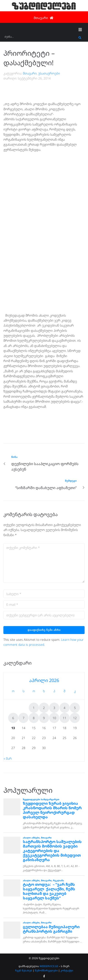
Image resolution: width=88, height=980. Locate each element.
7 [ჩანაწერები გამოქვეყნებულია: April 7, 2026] (24, 718)
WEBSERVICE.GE (49, 966)
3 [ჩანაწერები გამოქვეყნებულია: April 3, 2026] (54, 708)
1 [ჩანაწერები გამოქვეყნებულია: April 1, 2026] (34, 708)
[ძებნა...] (40, 38)
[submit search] (80, 38)
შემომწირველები (46, 970)
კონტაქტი (67, 970)
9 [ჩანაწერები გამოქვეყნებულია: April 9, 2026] (44, 718)
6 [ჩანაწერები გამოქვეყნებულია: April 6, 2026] (13, 718)
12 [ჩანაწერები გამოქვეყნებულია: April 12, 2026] (75, 718)
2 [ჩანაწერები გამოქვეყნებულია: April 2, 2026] (44, 708)
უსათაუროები (49, 73)
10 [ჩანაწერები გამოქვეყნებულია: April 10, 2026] (54, 718)
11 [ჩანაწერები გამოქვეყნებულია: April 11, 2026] (64, 718)
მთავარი (30, 73)
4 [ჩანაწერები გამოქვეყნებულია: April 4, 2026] (64, 708)
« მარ (8, 758)
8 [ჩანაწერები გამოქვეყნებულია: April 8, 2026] (34, 718)
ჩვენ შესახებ (24, 970)
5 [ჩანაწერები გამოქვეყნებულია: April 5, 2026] (75, 708)
